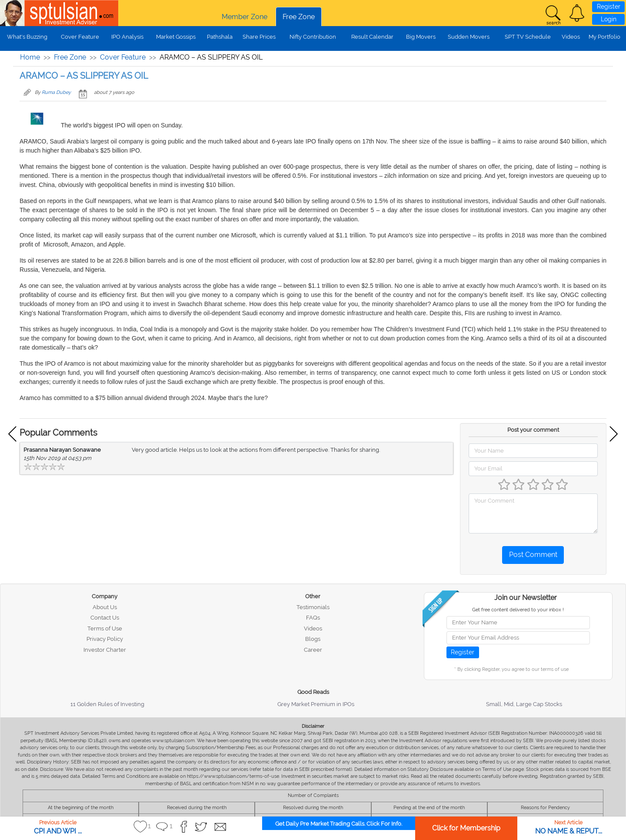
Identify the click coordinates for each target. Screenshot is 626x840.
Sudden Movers (469, 37)
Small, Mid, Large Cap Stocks (524, 704)
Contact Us (105, 618)
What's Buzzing (27, 37)
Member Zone (245, 17)
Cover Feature (80, 37)
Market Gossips (176, 37)
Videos (571, 37)
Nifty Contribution (313, 37)
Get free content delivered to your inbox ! (518, 610)
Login (609, 19)
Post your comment (533, 430)
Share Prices (259, 37)
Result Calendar (372, 37)
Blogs (313, 639)
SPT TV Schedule (528, 37)
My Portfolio (604, 37)
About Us (105, 607)
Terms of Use (105, 628)
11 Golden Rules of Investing (107, 704)
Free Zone (299, 17)
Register (609, 7)
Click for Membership (466, 828)
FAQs (313, 618)
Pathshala (220, 37)
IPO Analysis (127, 37)
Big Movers (421, 37)
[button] (577, 13)
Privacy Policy (105, 639)
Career (313, 650)
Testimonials (313, 607)
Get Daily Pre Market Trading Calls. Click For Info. (339, 824)
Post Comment (533, 555)
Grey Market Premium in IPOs (316, 704)
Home (30, 57)
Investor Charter (105, 650)
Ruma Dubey (56, 92)
